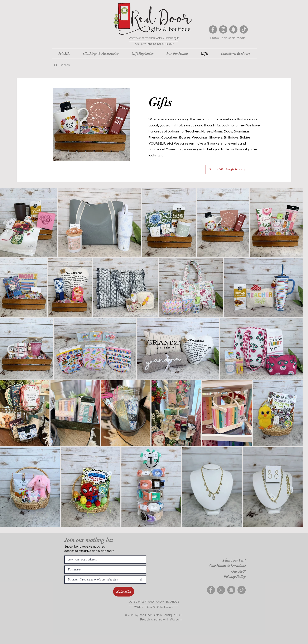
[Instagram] (223, 29)
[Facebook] (213, 29)
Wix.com (176, 620)
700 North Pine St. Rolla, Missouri (154, 44)
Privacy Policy (235, 577)
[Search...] (83, 65)
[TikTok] (244, 29)
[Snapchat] (233, 29)
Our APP (238, 571)
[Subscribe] (124, 592)
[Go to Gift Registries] (227, 170)
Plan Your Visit (234, 560)
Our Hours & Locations (227, 566)
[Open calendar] (140, 580)
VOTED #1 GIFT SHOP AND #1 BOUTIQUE (154, 38)
